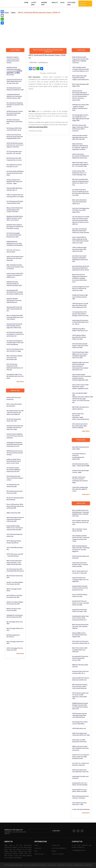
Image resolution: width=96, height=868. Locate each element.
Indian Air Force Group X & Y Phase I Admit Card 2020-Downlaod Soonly (81, 757)
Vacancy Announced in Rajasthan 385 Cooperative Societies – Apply (14, 182)
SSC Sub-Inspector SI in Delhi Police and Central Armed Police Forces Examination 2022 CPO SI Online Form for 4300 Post (81, 220)
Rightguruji (44, 62)
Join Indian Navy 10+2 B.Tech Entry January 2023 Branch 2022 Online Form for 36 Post (81, 268)
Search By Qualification (59, 848)
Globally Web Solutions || (40, 865)
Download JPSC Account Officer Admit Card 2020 (79, 791)
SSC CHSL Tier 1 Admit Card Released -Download (81, 764)
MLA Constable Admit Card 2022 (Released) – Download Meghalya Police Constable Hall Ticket (81, 513)
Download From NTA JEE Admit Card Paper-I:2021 (79, 610)
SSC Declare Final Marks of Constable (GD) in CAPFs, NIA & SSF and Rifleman (15, 343)
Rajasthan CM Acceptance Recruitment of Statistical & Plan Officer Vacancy (15, 227)
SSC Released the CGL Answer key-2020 (13, 485)
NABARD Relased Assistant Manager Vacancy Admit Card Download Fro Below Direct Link (80, 706)
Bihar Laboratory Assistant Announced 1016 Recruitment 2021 (14, 358)
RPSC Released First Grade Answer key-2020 (14, 492)
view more (20, 381)
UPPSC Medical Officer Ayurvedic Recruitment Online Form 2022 (79, 337)
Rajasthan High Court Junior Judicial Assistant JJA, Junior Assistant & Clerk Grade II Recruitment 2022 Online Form (81, 366)
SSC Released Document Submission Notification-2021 (15, 89)
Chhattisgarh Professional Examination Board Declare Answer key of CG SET (15, 444)
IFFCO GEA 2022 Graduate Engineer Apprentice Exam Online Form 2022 (80, 346)
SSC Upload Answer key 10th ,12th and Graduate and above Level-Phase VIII (15, 412)
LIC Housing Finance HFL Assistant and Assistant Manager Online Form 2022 (80, 314)
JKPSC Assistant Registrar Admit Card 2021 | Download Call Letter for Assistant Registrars (81, 549)
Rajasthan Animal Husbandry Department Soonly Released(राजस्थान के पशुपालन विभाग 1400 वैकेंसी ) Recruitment (14, 71)
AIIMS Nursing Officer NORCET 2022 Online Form (80, 330)
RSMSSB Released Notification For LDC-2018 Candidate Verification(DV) (15, 243)
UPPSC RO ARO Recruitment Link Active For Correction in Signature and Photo (15, 145)
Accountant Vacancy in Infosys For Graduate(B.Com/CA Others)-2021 (79, 456)
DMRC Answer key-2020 (13, 513)
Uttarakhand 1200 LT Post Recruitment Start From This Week (15, 376)
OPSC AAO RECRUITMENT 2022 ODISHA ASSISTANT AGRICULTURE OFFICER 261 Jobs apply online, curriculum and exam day (81, 398)
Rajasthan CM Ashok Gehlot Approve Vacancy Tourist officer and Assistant (15, 218)
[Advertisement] (48, 31)
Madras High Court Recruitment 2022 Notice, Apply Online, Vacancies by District (81, 416)
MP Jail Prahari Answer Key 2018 (15, 577)
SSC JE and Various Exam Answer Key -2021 (14, 420)
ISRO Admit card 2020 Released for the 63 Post (79, 741)
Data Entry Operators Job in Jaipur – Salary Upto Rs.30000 (81, 465)
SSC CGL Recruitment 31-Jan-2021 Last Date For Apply (15, 350)
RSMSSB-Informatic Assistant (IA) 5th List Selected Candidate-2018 (14, 284)
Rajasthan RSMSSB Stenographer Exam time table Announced (14, 300)
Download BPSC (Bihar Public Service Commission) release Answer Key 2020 (15, 528)
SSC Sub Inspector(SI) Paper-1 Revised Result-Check (15, 202)
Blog (62, 2)
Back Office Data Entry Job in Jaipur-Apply (81, 448)
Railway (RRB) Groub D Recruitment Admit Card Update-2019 (80, 635)
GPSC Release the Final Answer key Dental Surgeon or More (15, 478)
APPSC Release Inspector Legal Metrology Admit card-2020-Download (80, 715)
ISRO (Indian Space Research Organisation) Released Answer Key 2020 (15, 519)
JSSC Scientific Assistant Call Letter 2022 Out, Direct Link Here (81, 522)
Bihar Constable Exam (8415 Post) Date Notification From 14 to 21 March (15, 317)
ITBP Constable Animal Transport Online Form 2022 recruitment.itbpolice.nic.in (81, 69)
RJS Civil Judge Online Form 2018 (15, 623)
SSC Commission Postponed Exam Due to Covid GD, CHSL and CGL (15, 105)
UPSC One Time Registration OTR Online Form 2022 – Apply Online (81, 210)
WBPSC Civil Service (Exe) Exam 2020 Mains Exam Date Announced (81, 748)
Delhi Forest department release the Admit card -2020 (81, 734)
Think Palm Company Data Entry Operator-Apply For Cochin (80, 489)
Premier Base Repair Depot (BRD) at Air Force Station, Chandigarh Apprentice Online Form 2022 (80, 355)
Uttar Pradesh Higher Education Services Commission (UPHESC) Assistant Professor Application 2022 (81, 377)
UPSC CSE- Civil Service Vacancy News (13, 251)
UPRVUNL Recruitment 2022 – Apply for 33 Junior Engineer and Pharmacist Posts (80, 107)
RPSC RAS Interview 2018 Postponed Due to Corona (14, 159)
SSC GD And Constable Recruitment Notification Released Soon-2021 (14, 235)
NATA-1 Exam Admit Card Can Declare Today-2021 (80, 572)
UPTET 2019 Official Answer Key (15, 548)
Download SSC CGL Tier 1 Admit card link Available (80, 784)
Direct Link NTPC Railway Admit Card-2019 (80, 595)
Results (55, 2)
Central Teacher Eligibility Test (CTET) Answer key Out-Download (15, 436)
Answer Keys (44, 4)
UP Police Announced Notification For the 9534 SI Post (14, 122)
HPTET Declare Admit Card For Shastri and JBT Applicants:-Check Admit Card (80, 696)
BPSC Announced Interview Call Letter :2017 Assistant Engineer (80, 626)
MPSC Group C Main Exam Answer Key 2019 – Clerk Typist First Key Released (14, 562)
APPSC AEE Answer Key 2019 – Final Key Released (15, 555)
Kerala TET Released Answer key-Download (15, 499)
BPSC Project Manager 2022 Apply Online (80, 85)
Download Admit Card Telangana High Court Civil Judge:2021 (80, 579)
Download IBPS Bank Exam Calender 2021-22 (14, 189)
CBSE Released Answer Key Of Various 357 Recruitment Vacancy (15, 453)
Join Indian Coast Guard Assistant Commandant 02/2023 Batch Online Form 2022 (80, 259)
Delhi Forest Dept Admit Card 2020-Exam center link (80, 771)
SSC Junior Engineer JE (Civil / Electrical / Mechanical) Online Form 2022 (81, 289)
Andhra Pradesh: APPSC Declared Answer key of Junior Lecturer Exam (14, 461)
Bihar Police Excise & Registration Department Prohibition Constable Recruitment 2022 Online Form (80, 278)
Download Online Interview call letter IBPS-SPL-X (80, 672)
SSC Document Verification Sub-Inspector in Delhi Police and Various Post (15, 334)
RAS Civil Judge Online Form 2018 (15, 629)
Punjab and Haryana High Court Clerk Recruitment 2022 (80, 297)
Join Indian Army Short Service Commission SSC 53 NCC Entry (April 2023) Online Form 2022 (81, 192)
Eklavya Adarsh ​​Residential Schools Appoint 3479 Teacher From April (15, 210)
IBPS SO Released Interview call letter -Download (80, 797)
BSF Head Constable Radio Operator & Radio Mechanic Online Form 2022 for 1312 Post (81, 182)
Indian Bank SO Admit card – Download (81, 777)
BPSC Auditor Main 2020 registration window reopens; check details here (80, 78)
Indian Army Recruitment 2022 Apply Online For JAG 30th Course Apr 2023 (80, 137)
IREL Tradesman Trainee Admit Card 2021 (80, 530)
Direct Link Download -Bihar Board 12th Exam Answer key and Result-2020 (15, 506)
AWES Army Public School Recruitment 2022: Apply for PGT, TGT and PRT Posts (80, 164)
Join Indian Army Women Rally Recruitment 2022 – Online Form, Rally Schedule (81, 231)
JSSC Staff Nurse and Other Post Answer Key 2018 (15, 596)
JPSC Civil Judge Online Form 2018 (15, 642)
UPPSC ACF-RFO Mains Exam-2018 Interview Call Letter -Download (15, 258)
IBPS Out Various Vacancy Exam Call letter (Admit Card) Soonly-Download (80, 686)
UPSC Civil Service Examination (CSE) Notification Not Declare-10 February (15, 367)
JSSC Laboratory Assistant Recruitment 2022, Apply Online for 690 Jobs (80, 426)
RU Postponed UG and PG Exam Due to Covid (14, 166)
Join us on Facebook (83, 4)
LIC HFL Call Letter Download (81, 809)
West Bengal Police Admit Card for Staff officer (80, 723)
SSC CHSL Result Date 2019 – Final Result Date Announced (15, 570)
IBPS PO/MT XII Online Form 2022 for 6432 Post (80, 408)
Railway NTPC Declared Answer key (14, 398)
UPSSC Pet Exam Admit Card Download (81, 557)
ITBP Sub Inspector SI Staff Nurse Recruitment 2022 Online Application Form (80, 305)
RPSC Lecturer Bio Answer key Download (14, 405)
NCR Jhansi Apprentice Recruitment (13, 636)
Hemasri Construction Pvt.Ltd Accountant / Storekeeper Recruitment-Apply (80, 480)
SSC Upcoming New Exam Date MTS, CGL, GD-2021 (14, 152)
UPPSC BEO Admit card (79, 728)
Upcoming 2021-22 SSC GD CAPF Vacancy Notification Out (14, 309)
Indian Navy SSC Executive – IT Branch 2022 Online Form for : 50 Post (81, 322)
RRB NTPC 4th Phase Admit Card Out (80, 666)
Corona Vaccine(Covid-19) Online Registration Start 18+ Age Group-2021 (14, 81)
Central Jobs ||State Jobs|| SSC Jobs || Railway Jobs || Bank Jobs (70, 865)
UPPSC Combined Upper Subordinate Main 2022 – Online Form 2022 (80, 249)
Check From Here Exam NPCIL (38, 127)
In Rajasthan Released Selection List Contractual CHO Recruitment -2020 (14, 96)
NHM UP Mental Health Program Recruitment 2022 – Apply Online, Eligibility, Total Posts (81, 60)
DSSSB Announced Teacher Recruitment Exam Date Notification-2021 (15, 113)
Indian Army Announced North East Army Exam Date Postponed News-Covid (15, 137)
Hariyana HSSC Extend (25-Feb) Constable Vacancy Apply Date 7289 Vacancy (15, 326)
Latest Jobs (34, 4)
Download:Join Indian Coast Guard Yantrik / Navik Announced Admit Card (80, 618)
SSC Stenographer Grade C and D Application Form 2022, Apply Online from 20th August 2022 (81, 118)
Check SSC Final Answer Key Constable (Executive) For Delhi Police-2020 (15, 428)
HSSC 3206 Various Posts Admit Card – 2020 (79, 804)
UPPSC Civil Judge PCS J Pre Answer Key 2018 (15, 649)
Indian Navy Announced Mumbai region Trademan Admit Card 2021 (80, 565)
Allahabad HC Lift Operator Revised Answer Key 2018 (15, 616)
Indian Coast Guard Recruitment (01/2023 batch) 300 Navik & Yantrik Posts (81, 156)
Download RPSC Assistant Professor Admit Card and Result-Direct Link (80, 588)
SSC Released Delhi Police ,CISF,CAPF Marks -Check (14, 129)
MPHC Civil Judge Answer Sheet (14, 590)
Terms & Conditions (58, 854)
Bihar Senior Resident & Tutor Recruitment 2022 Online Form (79, 202)
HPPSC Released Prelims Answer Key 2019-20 (14, 542)
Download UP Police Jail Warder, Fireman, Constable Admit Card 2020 (81, 603)
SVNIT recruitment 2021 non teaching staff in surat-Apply (15, 196)
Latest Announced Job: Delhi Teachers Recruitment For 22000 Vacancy (15, 275)
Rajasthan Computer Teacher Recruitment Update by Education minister (13, 60)
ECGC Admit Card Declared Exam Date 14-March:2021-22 (81, 642)
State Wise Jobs (71, 4)
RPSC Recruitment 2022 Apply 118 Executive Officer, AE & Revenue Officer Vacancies (80, 128)
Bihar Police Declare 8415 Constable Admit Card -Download (80, 650)
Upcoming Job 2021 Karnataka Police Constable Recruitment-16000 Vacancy (15, 292)
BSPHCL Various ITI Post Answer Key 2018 (14, 610)
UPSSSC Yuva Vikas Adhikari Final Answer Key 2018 (15, 583)
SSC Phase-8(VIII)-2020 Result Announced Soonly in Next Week (15, 173)
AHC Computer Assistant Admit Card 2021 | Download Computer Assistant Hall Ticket (81, 538)
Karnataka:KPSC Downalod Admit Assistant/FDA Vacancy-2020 (80, 658)
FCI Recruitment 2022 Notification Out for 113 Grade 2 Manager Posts (79, 173)
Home (26, 2)
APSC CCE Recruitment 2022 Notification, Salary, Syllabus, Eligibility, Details (80, 387)
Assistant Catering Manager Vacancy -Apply (81, 471)
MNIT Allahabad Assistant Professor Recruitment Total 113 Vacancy (15, 267)
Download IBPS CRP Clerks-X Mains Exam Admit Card (81, 679)
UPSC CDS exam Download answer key (14, 535)
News (13, 13)
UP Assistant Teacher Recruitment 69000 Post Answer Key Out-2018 (13, 470)
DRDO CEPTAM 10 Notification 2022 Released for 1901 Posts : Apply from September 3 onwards (80, 147)
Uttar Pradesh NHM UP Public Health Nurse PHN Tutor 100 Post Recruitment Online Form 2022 (80, 240)
